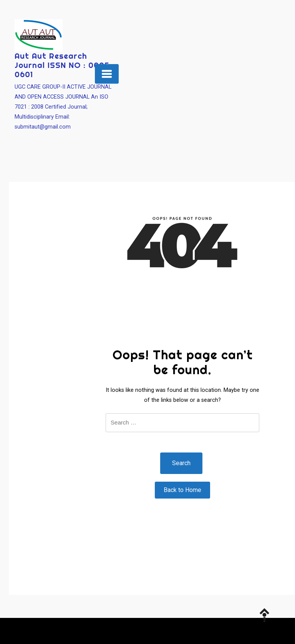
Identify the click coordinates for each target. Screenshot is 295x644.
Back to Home (182, 490)
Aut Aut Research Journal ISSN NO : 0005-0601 (64, 65)
